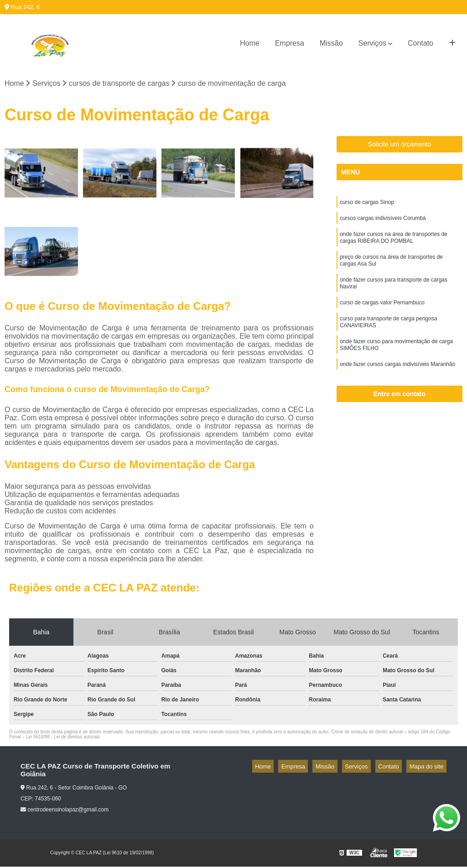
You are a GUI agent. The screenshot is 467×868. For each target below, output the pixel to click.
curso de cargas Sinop (367, 205)
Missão (331, 43)
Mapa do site (429, 768)
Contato (420, 43)
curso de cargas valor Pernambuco (382, 316)
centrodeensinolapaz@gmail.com (65, 811)
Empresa (290, 43)
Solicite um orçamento (400, 146)
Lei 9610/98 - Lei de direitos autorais (63, 739)
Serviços (372, 43)
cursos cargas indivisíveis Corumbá (383, 222)
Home (250, 43)
